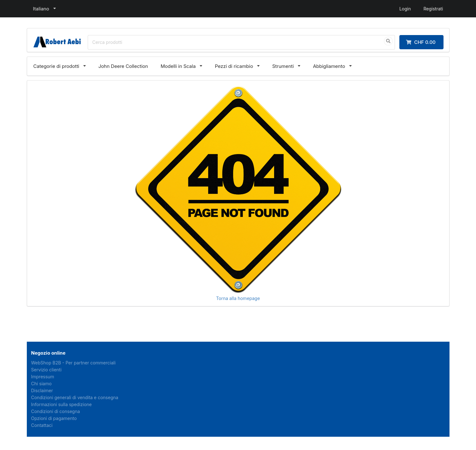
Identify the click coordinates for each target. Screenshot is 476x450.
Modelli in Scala (178, 66)
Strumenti (283, 66)
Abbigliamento (329, 66)
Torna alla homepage (238, 298)
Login (405, 9)
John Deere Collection (123, 66)
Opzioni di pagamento (54, 418)
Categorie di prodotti (56, 66)
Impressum (43, 377)
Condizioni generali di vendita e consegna (75, 397)
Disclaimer (42, 390)
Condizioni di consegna (56, 411)
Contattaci (42, 425)
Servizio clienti (47, 370)
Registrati (433, 9)
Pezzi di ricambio (234, 66)
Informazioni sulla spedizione (62, 404)
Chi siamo (41, 384)
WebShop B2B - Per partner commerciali (73, 363)
